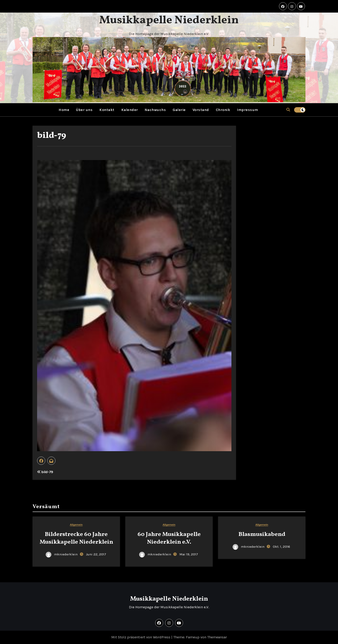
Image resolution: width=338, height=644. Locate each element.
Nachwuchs (155, 110)
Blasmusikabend (262, 534)
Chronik (223, 110)
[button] (288, 110)
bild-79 (52, 136)
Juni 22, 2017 (96, 554)
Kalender (130, 110)
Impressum (248, 110)
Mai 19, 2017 (189, 554)
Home (64, 110)
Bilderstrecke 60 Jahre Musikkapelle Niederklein (76, 538)
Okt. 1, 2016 (281, 547)
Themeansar (217, 637)
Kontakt (107, 110)
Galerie (179, 110)
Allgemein (76, 525)
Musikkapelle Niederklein (169, 20)
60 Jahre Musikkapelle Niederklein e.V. (169, 538)
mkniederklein (62, 554)
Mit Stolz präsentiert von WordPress (141, 637)
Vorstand (201, 110)
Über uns (84, 110)
